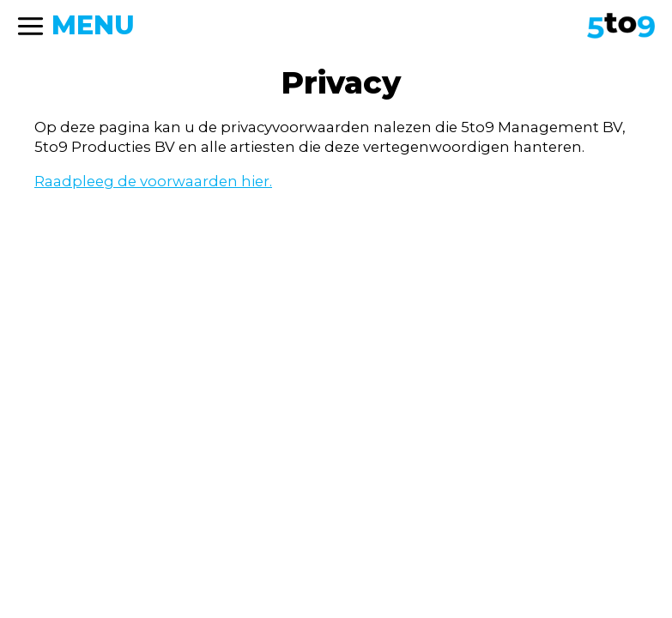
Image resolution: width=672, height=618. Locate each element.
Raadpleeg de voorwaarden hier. (153, 181)
